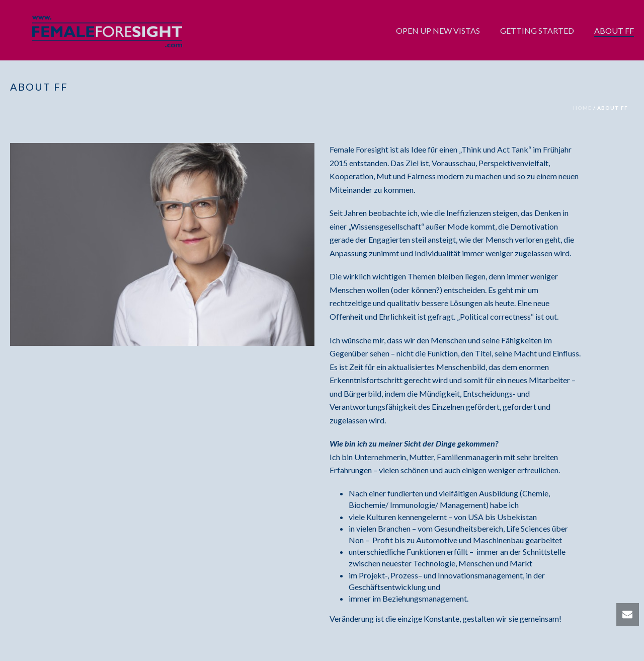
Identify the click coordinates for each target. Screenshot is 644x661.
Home (582, 108)
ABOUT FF (614, 30)
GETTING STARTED (537, 30)
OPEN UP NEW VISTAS (438, 30)
